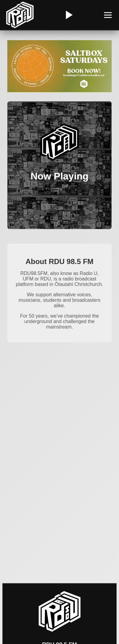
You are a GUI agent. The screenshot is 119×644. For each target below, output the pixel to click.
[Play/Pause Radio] (68, 15)
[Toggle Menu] (108, 15)
